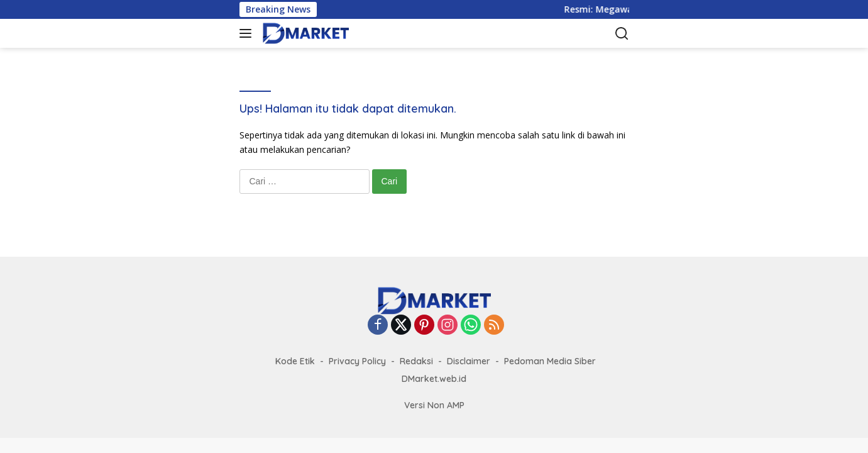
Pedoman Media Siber (550, 361)
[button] (248, 33)
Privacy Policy (357, 361)
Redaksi (416, 361)
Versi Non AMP (434, 405)
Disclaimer (469, 361)
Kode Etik (295, 361)
